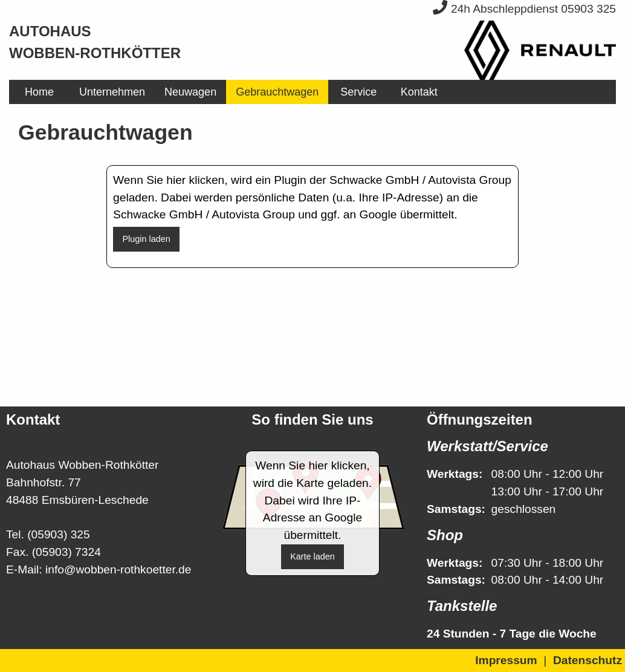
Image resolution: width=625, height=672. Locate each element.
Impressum (506, 660)
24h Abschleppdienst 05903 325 (524, 9)
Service (358, 92)
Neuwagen (190, 92)
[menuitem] (39, 92)
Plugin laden (146, 239)
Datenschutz (588, 660)
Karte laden (312, 556)
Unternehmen (112, 92)
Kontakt (419, 92)
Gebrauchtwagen (277, 92)
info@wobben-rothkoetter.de (118, 569)
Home (39, 92)
